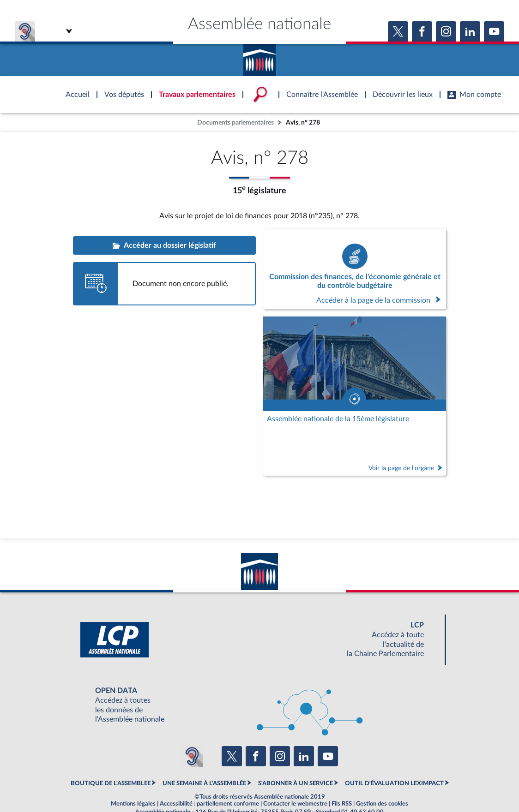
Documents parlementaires (235, 122)
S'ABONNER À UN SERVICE (296, 783)
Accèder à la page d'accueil (259, 57)
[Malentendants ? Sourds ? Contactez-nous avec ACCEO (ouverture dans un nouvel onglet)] (192, 756)
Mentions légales (133, 804)
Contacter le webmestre (295, 804)
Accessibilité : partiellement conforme (209, 804)
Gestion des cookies (382, 804)
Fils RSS (342, 804)
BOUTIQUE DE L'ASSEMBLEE (111, 783)
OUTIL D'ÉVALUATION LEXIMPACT (394, 783)
